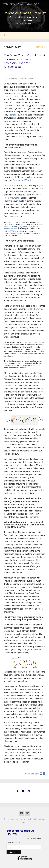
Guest (21, 4)
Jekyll (34, 819)
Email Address (13, 843)
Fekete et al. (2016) (21, 180)
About (13, 4)
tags (35, 4)
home (5, 4)
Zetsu (25, 822)
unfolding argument (19, 227)
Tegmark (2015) (16, 115)
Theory (40, 47)
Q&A (29, 4)
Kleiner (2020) (9, 231)
